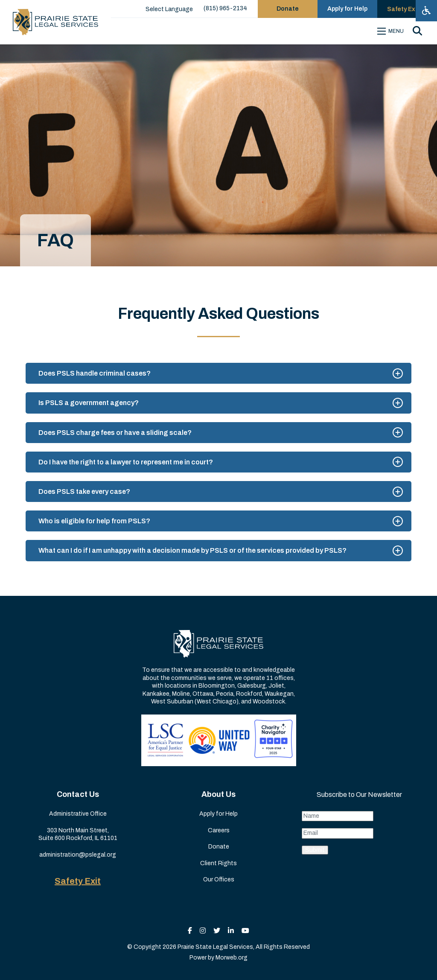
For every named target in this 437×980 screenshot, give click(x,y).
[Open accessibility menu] (426, 11)
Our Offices (219, 879)
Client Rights (218, 863)
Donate (219, 847)
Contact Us (78, 794)
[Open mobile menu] (392, 31)
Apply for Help (218, 814)
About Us (218, 794)
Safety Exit (78, 881)
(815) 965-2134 (225, 8)
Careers (219, 830)
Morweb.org (232, 958)
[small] (190, 931)
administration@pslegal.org (78, 855)
